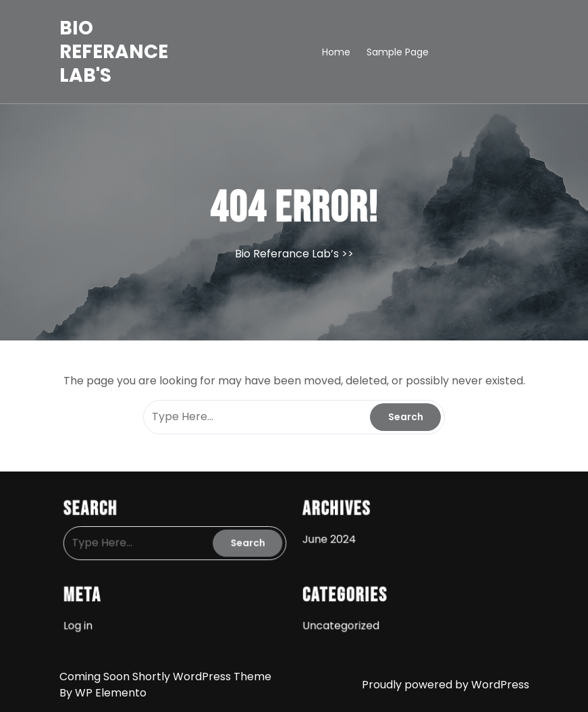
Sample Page (398, 52)
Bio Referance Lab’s (287, 254)
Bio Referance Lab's (114, 52)
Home (336, 52)
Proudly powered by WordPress (446, 685)
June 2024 (328, 538)
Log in (84, 621)
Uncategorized (339, 621)
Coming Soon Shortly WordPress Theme (165, 677)
